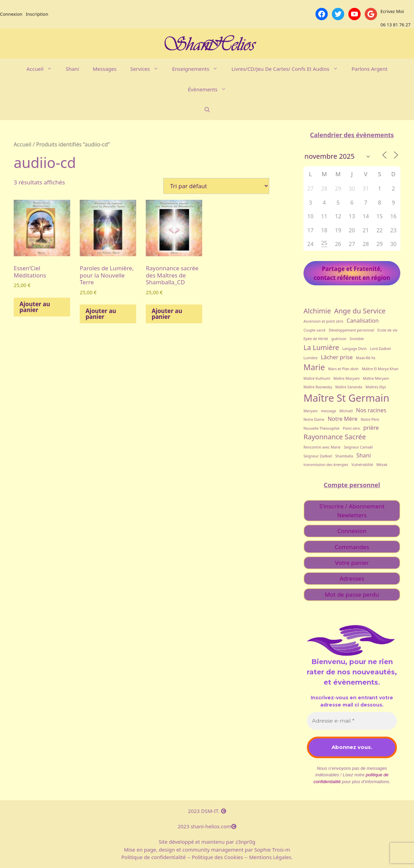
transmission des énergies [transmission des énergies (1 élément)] (326, 465)
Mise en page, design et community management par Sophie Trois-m (207, 850)
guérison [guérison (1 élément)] (339, 339)
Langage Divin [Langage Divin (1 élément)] (354, 349)
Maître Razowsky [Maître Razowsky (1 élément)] (318, 387)
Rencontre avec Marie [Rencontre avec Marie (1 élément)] (322, 447)
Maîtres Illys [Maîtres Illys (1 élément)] (376, 387)
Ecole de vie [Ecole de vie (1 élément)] (387, 330)
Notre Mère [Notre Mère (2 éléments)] (343, 419)
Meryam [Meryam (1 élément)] (310, 411)
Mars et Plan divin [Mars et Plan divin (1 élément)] (343, 369)
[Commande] (216, 186)
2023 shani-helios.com (207, 826)
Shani (72, 69)
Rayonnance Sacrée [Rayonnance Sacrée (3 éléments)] (335, 437)
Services (148, 69)
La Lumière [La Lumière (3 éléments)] (321, 347)
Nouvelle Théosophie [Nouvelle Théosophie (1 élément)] (321, 428)
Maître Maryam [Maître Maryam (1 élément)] (347, 378)
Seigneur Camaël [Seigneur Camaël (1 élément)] (358, 447)
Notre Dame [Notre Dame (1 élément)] (314, 419)
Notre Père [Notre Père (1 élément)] (370, 419)
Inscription (37, 14)
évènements (210, 89)
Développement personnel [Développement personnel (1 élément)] (352, 330)
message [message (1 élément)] (329, 411)
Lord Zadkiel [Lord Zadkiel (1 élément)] (380, 349)
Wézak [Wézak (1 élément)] (382, 465)
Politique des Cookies (218, 857)
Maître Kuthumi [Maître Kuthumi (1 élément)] (317, 378)
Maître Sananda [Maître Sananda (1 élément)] (349, 387)
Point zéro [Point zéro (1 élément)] (352, 428)
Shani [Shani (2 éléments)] (364, 455)
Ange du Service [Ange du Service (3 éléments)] (360, 311)
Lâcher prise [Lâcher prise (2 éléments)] (337, 357)
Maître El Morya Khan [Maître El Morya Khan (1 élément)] (380, 369)
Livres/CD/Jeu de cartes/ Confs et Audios (288, 69)
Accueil (42, 69)
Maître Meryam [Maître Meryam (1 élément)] (376, 378)
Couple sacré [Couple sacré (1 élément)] (314, 330)
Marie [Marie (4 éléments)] (314, 367)
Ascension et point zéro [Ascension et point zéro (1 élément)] (324, 321)
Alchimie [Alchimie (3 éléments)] (317, 311)
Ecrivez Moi (392, 11)
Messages (105, 69)
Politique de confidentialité (154, 857)
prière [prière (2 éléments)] (371, 428)
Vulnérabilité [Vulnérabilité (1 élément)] (362, 465)
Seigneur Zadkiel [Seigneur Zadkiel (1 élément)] (318, 456)
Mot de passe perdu (352, 594)
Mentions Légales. (270, 857)
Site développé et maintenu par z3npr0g (207, 842)
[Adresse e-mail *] (352, 721)
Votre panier (352, 563)
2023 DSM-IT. (207, 811)
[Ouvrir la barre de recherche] (207, 110)
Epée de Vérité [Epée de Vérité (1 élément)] (316, 339)
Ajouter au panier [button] (35, 307)
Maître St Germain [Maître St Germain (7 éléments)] (346, 398)
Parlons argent (370, 69)
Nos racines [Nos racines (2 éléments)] (371, 410)
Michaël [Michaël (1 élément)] (346, 411)
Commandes (352, 547)
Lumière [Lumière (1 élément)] (310, 358)
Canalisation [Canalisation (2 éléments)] (363, 321)
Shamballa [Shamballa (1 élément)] (344, 456)
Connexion (11, 14)
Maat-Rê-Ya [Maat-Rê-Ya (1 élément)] (365, 358)
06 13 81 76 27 (396, 25)
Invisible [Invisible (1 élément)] (357, 339)
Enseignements (198, 69)
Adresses (352, 578)
